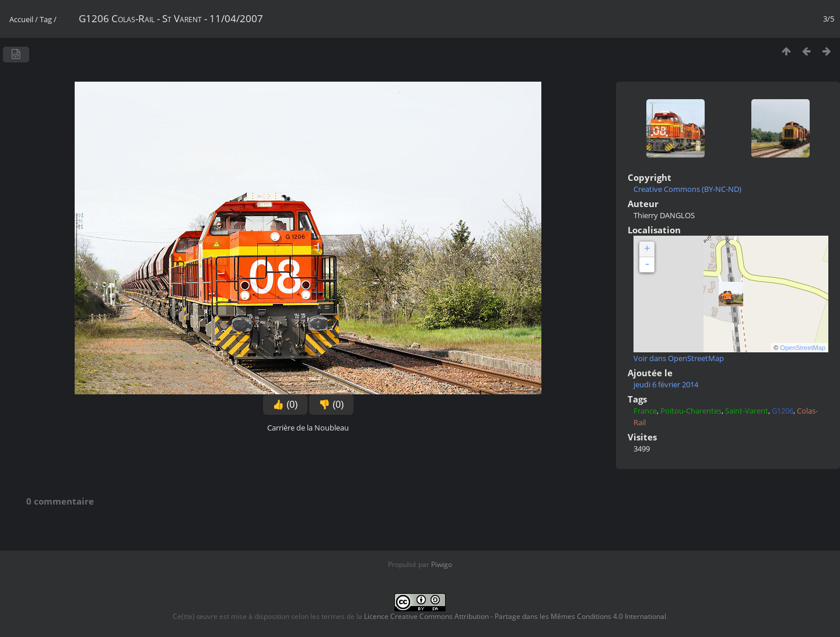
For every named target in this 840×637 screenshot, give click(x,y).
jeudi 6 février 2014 (666, 384)
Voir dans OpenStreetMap (679, 358)
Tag (46, 19)
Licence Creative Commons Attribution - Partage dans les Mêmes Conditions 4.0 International (515, 616)
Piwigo (442, 564)
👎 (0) (331, 405)
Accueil (21, 19)
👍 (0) (285, 405)
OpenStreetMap (803, 348)
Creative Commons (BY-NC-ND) (687, 189)
